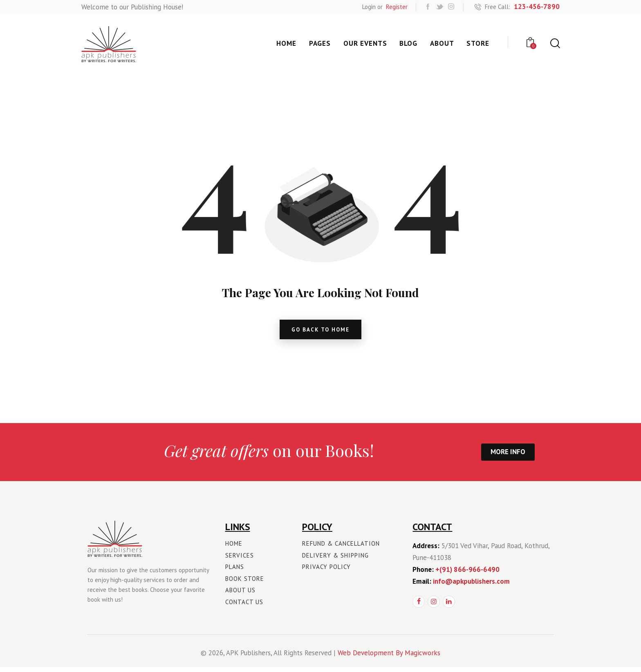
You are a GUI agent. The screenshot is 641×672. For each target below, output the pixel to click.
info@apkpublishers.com (471, 586)
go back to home (321, 332)
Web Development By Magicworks (389, 658)
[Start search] (555, 44)
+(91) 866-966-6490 (467, 574)
